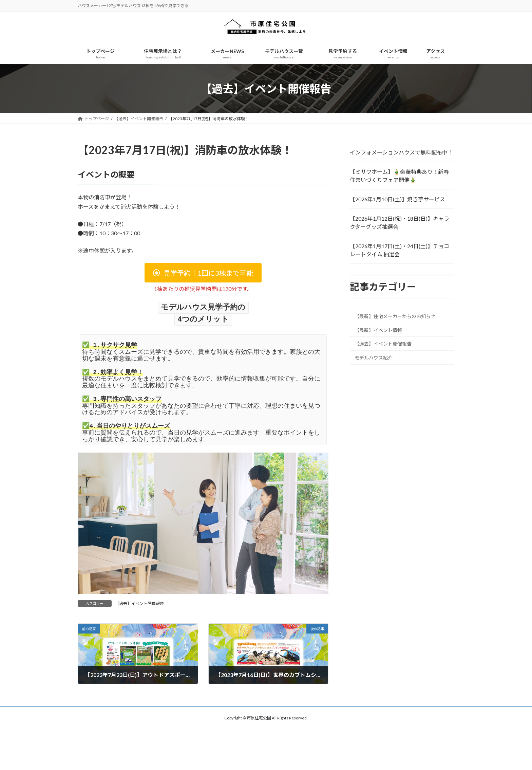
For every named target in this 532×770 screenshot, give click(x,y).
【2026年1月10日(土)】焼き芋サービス (397, 199)
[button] (203, 273)
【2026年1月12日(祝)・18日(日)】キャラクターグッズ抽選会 (400, 223)
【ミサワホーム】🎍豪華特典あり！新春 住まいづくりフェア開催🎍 (399, 176)
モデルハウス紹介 (374, 358)
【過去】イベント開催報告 (139, 602)
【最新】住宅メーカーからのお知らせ (395, 316)
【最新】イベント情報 (378, 330)
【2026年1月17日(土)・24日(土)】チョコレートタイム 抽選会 (400, 250)
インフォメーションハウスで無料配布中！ (401, 152)
